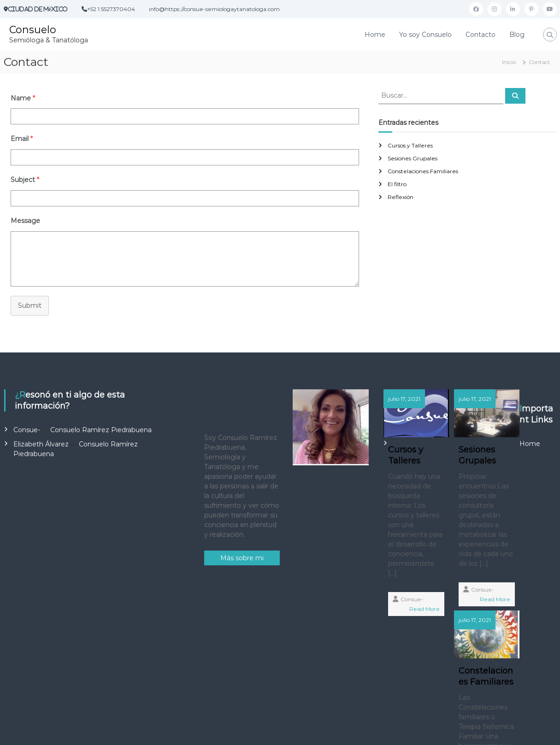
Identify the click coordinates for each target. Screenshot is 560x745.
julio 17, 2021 (405, 399)
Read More (413, 629)
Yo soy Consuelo (425, 35)
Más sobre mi (242, 558)
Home (375, 35)
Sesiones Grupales (413, 158)
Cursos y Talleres (410, 145)
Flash (191, 731)
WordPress (294, 731)
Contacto (480, 35)
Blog (517, 35)
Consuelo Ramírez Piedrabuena (101, 430)
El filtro (397, 184)
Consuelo (33, 30)
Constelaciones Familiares (423, 171)
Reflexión (401, 197)
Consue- (27, 430)
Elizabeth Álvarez (41, 444)
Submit (30, 305)
